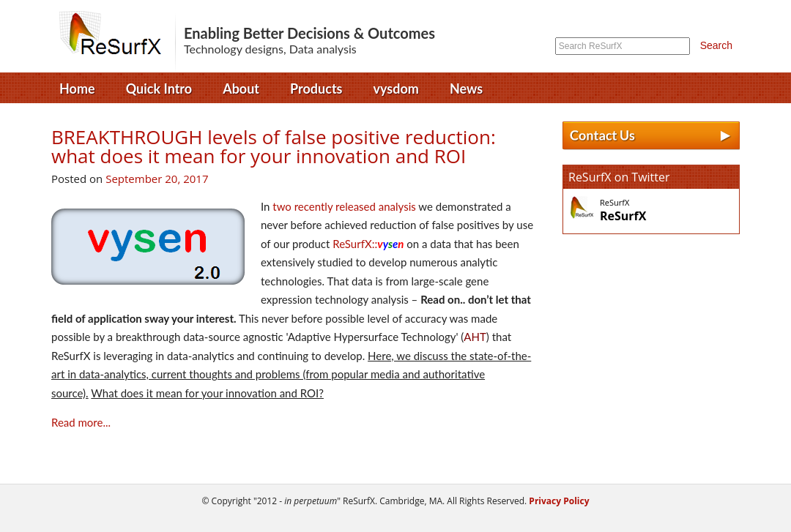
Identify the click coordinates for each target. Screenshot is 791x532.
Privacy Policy (558, 501)
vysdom (396, 89)
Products (316, 89)
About (241, 89)
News (466, 89)
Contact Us (651, 136)
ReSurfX (116, 40)
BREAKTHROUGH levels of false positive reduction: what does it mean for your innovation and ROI (274, 146)
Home (77, 89)
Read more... (81, 422)
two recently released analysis (344, 206)
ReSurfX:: (368, 244)
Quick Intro (159, 89)
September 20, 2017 (157, 179)
